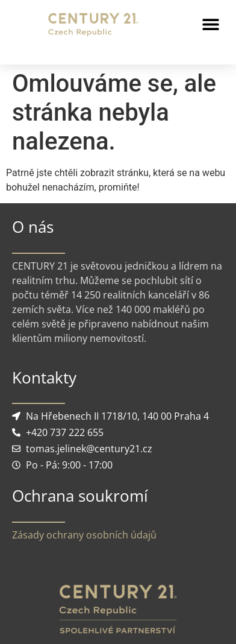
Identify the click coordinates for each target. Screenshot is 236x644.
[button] (210, 24)
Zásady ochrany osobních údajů (84, 535)
